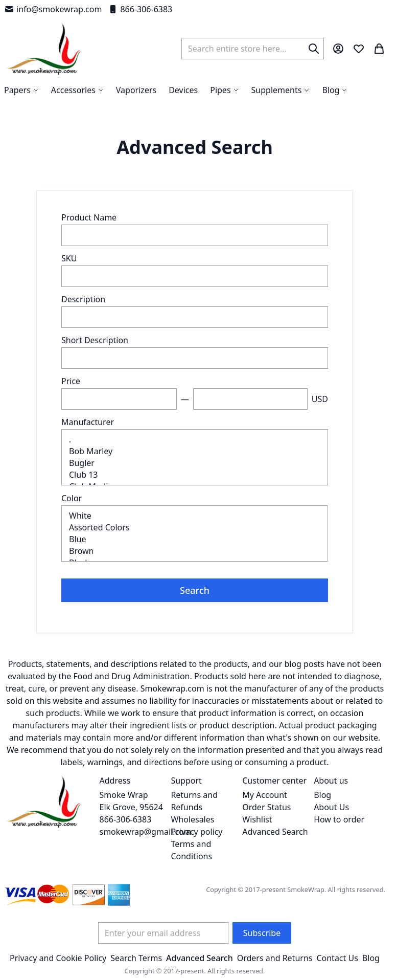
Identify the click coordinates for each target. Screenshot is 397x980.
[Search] (314, 49)
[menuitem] (335, 90)
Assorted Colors (195, 528)
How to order (339, 819)
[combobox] (253, 49)
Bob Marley (195, 451)
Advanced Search (275, 832)
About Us (331, 807)
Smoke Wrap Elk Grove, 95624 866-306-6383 (131, 807)
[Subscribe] (262, 933)
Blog (322, 795)
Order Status (266, 807)
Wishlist (257, 819)
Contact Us (337, 958)
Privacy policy (196, 832)
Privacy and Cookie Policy (58, 958)
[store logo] (44, 49)
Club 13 (195, 475)
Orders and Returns (275, 958)
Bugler (195, 463)
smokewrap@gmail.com (146, 832)
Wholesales (192, 819)
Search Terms (136, 958)
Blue (195, 539)
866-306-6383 (140, 9)
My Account (265, 795)
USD (320, 399)
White (195, 516)
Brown (195, 551)
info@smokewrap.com (53, 9)
